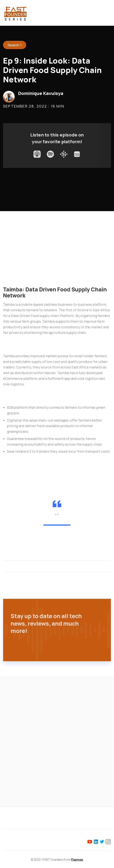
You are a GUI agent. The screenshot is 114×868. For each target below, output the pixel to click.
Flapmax (77, 860)
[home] (15, 13)
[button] (109, 13)
